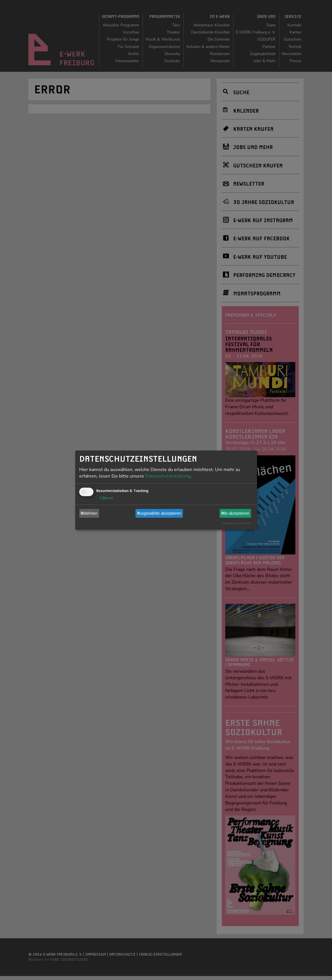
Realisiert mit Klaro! (237, 523)
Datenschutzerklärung (168, 476)
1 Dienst (105, 498)
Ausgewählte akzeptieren (159, 513)
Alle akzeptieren (235, 513)
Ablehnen (89, 513)
